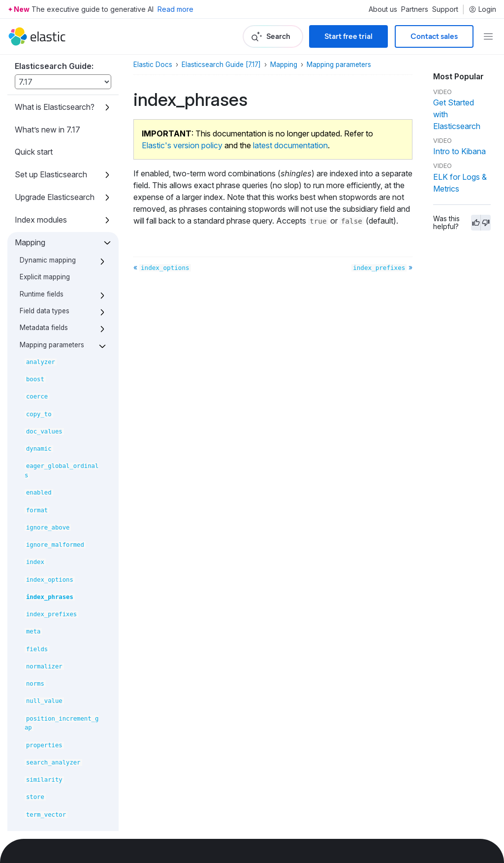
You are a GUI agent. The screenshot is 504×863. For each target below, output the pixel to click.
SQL (23, 541)
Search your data (46, 451)
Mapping (284, 65)
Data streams (38, 383)
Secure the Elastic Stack (47, 780)
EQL (22, 518)
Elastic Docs (153, 65)
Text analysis (38, 338)
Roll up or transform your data (50, 692)
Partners (415, 9)
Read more (175, 9)
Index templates (43, 361)
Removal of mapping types (62, 314)
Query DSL (34, 473)
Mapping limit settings (53, 297)
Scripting (30, 564)
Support (445, 9)
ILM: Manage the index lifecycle (55, 614)
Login (482, 9)
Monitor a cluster (45, 664)
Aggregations (39, 496)
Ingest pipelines (42, 405)
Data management (47, 586)
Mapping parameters (339, 65)
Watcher (30, 807)
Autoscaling (36, 641)
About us (383, 9)
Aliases (28, 428)
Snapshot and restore (53, 752)
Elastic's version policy (182, 145)
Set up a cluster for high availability (48, 724)
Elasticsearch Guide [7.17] (221, 65)
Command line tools (50, 830)
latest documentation (290, 145)
